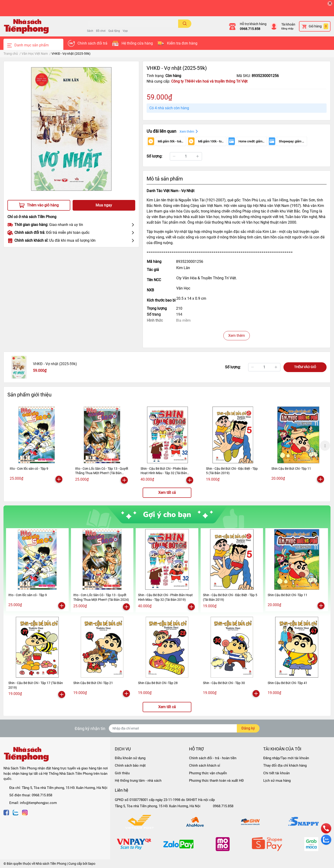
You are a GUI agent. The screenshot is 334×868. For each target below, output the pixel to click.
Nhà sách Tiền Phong (51, 864)
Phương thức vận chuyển (208, 773)
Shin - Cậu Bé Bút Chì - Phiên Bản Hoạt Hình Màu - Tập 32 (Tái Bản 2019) (164, 473)
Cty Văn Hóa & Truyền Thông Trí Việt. (207, 278)
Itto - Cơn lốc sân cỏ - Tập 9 (29, 469)
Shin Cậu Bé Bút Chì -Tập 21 (93, 683)
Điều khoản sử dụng (130, 758)
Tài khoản (288, 24)
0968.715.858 (250, 29)
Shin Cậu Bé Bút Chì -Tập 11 (291, 469)
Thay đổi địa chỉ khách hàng (285, 765)
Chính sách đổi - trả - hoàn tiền (213, 758)
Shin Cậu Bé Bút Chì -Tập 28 (158, 683)
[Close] (330, 3)
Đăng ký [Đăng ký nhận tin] (248, 728)
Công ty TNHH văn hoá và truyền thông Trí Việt (209, 81)
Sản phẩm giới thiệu (29, 395)
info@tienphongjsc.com (38, 803)
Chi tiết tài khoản (276, 773)
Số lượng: (154, 156)
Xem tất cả (167, 493)
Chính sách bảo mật (130, 765)
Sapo (92, 864)
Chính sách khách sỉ (205, 765)
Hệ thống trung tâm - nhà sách (138, 781)
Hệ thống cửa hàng (137, 43)
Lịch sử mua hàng (277, 781)
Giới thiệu (122, 773)
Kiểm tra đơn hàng (182, 43)
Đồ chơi (101, 31)
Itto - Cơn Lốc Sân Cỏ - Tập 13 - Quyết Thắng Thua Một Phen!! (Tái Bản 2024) (102, 473)
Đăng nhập (287, 29)
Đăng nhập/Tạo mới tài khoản (286, 758)
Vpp (125, 31)
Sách (90, 31)
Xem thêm (237, 336)
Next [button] (325, 446)
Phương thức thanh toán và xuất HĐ (216, 781)
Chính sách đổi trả (92, 43)
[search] (185, 24)
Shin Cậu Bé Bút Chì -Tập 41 (287, 683)
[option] (37, 445)
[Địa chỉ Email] (184, 728)
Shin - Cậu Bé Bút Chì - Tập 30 (224, 683)
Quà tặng (114, 31)
